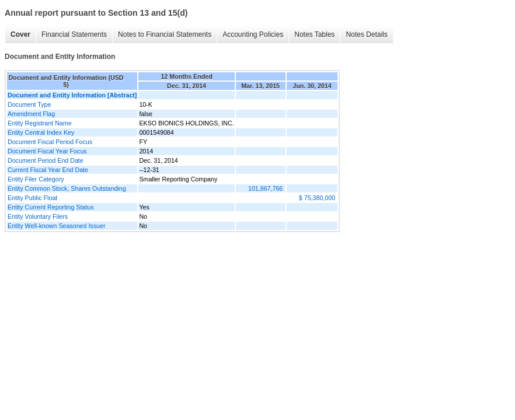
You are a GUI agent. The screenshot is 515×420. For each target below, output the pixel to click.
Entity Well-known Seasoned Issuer (56, 226)
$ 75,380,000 (317, 198)
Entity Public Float (32, 198)
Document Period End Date (46, 160)
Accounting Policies (253, 34)
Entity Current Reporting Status (51, 207)
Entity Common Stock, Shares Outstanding (67, 188)
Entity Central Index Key (41, 132)
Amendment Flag (31, 114)
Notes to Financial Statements (165, 34)
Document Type (29, 104)
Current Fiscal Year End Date (48, 170)
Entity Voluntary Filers (38, 216)
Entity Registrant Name (40, 123)
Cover (20, 34)
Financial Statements (74, 34)
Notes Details (366, 34)
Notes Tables (314, 34)
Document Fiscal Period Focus (50, 142)
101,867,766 (265, 188)
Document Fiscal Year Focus (47, 151)
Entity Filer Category (36, 179)
